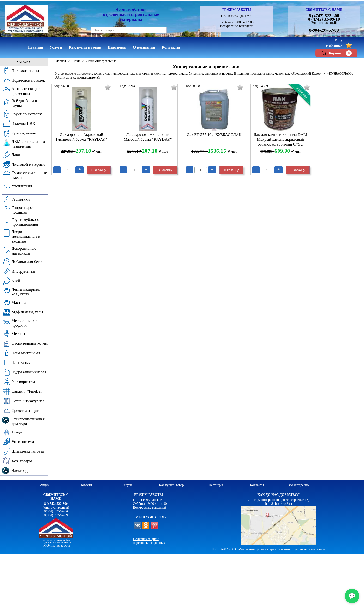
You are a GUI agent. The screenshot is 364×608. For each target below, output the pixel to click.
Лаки (76, 61)
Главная (60, 61)
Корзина (337, 53)
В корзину (99, 170)
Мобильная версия (57, 545)
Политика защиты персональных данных (149, 541)
